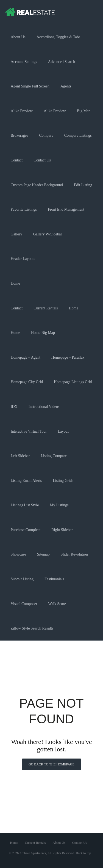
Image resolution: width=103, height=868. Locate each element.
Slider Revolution (74, 554)
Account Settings (24, 62)
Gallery (16, 234)
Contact (17, 160)
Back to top (83, 853)
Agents (66, 86)
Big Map (84, 111)
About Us (18, 37)
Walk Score (57, 604)
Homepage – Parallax (68, 357)
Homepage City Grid (27, 382)
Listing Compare (54, 456)
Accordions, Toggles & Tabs (58, 37)
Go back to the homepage (51, 764)
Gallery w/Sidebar (48, 234)
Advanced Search (62, 62)
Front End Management (66, 209)
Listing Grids (63, 481)
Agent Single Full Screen (30, 86)
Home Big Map (43, 333)
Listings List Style (25, 505)
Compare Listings (78, 135)
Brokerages (20, 135)
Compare (46, 135)
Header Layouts (23, 259)
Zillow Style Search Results (32, 628)
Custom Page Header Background (37, 185)
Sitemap (43, 554)
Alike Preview (22, 111)
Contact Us (42, 160)
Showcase (18, 554)
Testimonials (54, 579)
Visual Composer (24, 604)
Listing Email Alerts (26, 481)
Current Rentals (46, 308)
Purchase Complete (26, 530)
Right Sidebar (62, 530)
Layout (63, 431)
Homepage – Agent (26, 357)
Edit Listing (83, 185)
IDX (14, 407)
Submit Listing (22, 579)
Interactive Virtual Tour (29, 431)
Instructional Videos (44, 407)
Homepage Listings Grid (73, 382)
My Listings (59, 505)
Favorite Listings (24, 209)
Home (15, 283)
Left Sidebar (20, 456)
